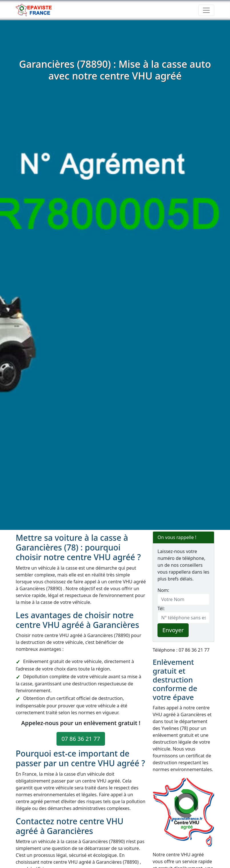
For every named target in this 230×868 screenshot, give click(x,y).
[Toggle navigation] (206, 10)
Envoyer (173, 630)
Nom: (163, 590)
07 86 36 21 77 (81, 739)
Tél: (161, 608)
